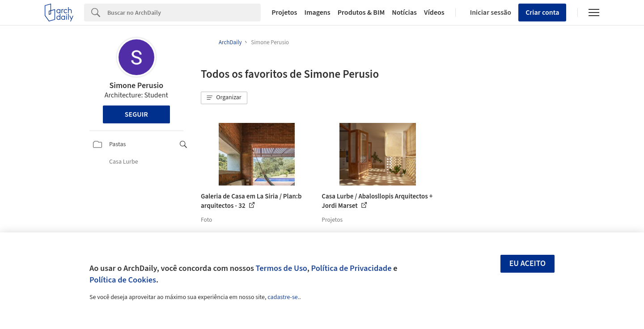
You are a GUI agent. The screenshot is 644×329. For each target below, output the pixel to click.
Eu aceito (528, 264)
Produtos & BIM (361, 13)
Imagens (317, 13)
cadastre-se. (283, 297)
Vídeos (434, 13)
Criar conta (542, 13)
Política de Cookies (123, 280)
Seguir (136, 114)
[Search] (184, 13)
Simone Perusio (136, 86)
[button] (224, 98)
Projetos (284, 13)
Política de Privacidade (351, 268)
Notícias (404, 13)
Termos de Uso (282, 268)
